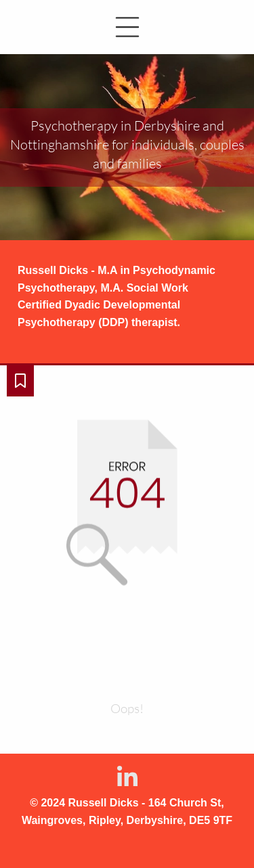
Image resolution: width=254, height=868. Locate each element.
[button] (127, 27)
